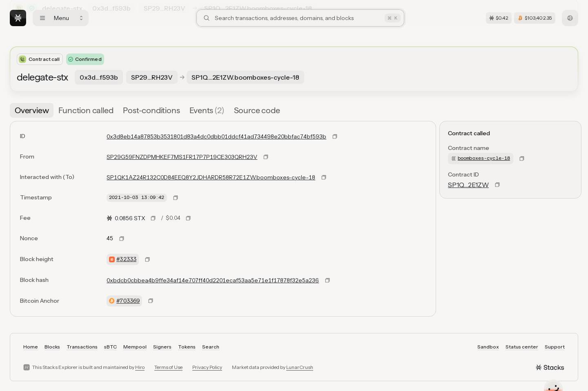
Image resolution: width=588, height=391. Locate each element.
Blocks (52, 347)
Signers (162, 347)
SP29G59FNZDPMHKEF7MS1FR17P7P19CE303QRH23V (182, 157)
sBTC (110, 347)
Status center (522, 347)
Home (31, 347)
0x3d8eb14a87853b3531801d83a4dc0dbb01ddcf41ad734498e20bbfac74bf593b (216, 136)
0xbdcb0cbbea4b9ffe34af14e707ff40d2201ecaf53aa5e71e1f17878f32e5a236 (213, 280)
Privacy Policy (207, 367)
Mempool (135, 347)
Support (555, 347)
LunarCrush (300, 367)
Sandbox (488, 347)
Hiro (140, 367)
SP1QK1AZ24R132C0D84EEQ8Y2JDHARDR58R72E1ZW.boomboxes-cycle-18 (211, 177)
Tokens (187, 347)
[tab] (32, 110)
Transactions (82, 347)
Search (211, 347)
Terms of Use (168, 367)
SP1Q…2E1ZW (468, 185)
